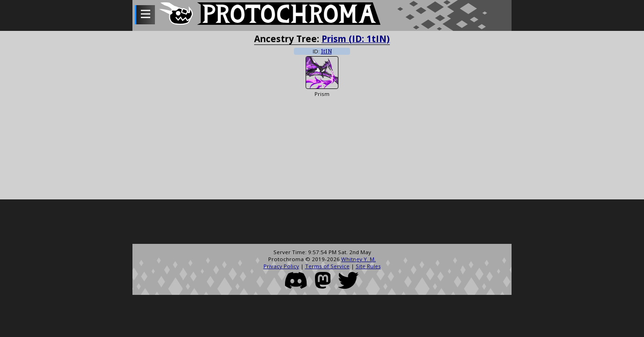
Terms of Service (327, 266)
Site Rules (368, 266)
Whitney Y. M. (359, 259)
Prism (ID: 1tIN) (356, 39)
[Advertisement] (322, 223)
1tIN (326, 51)
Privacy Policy (281, 266)
